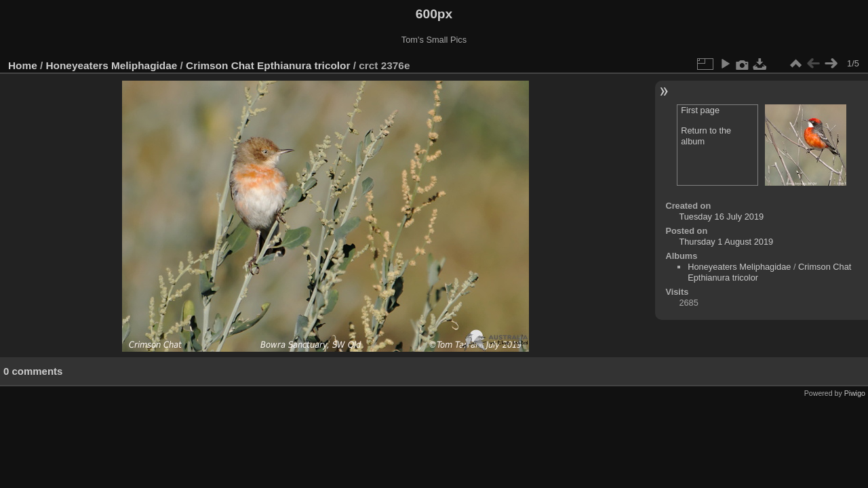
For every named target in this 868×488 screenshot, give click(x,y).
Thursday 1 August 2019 (726, 242)
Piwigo (855, 393)
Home (23, 65)
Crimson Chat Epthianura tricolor (268, 65)
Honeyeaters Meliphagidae (112, 65)
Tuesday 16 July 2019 (721, 217)
